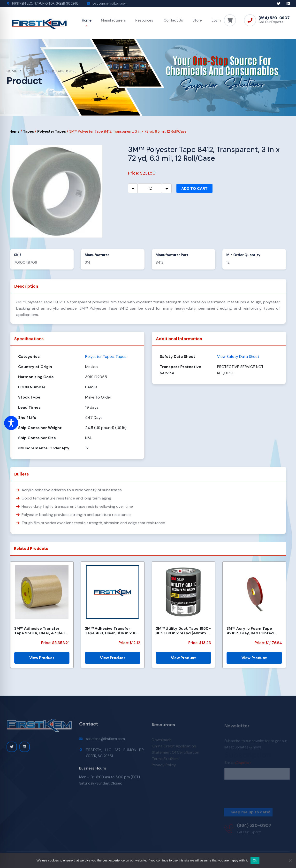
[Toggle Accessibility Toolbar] (11, 423)
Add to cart (194, 188)
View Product (42, 658)
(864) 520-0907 (274, 18)
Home (87, 20)
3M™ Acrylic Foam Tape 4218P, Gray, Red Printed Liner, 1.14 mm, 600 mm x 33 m (253, 631)
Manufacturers (113, 20)
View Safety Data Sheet (238, 357)
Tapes (28, 131)
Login (216, 20)
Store (197, 20)
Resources (144, 20)
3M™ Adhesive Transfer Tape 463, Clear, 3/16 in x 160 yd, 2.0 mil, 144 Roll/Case (112, 631)
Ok (255, 860)
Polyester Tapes (52, 131)
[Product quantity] (150, 188)
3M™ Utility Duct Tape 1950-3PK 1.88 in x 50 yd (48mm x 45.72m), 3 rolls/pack (183, 631)
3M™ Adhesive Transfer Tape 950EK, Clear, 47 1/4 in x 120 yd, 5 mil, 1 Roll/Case (41, 631)
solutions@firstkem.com (110, 4)
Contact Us (173, 20)
